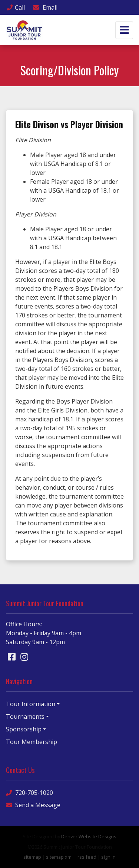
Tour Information (31, 704)
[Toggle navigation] (124, 30)
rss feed (87, 857)
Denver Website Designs (89, 836)
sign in (108, 857)
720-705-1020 (29, 792)
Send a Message (33, 805)
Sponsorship (24, 729)
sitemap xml (59, 857)
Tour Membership (32, 742)
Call (15, 7)
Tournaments (25, 717)
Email (45, 7)
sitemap (32, 857)
